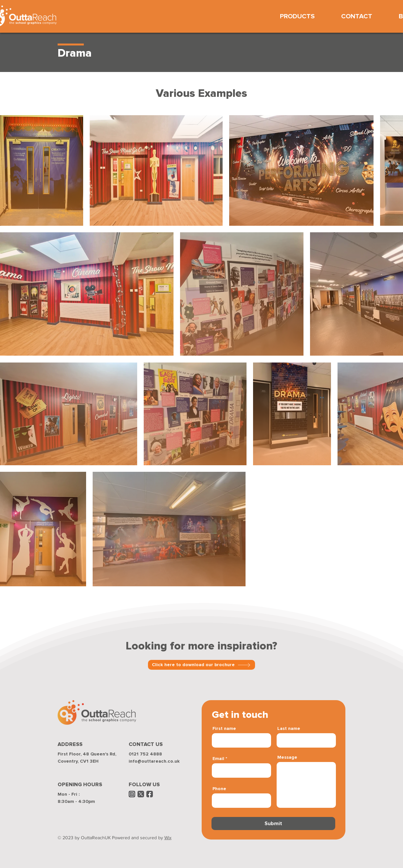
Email (218, 759)
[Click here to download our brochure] (201, 665)
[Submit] (273, 824)
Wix (168, 838)
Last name (289, 729)
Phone (219, 789)
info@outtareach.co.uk (154, 761)
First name (224, 729)
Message (287, 757)
